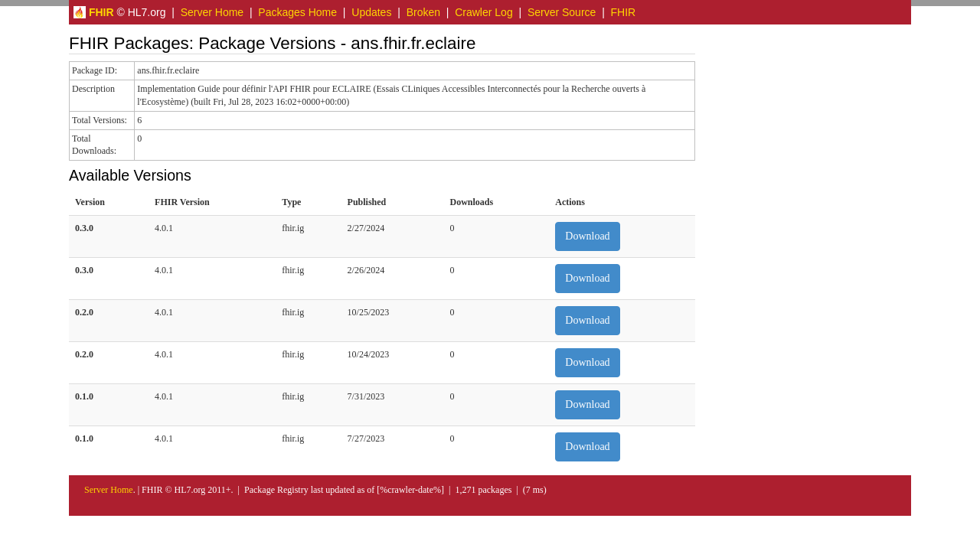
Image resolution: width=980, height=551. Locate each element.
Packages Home (297, 12)
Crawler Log (483, 12)
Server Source (562, 12)
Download (587, 236)
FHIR (624, 12)
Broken (423, 12)
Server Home (212, 12)
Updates (371, 12)
